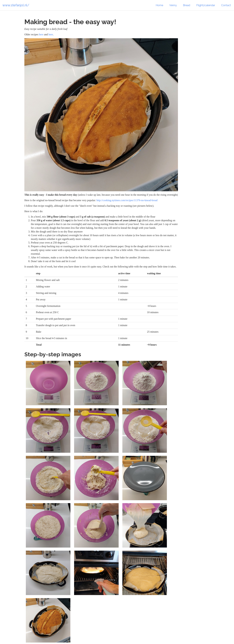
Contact (226, 5)
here (41, 34)
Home (159, 5)
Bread (187, 5)
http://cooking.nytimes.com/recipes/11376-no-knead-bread (127, 200)
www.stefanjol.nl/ (16, 5)
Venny (173, 5)
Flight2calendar (206, 5)
